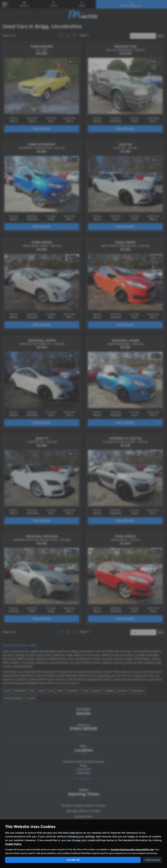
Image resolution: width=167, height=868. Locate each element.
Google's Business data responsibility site (132, 849)
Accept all (73, 860)
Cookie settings (152, 860)
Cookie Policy (13, 844)
